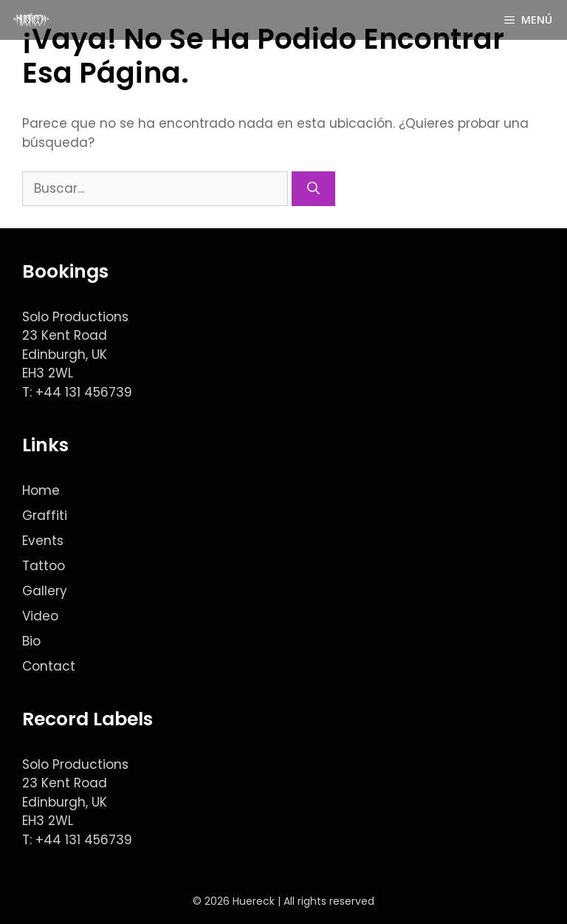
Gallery (45, 591)
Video (40, 616)
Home (41, 490)
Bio (31, 641)
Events (43, 541)
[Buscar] (313, 189)
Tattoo (44, 566)
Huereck (254, 901)
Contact (49, 666)
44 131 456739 (88, 392)
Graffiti (45, 516)
